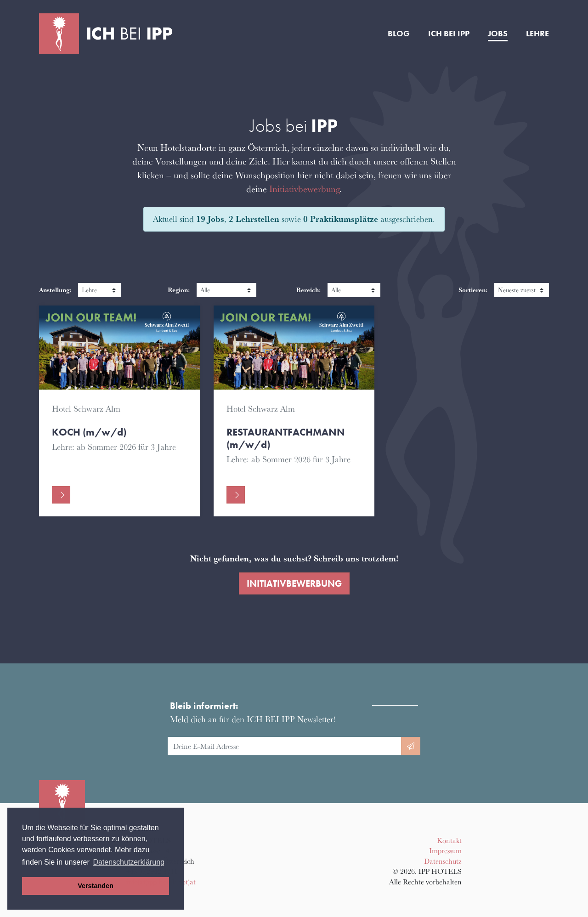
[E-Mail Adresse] (285, 746)
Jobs (498, 34)
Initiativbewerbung (304, 189)
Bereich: (308, 290)
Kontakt (449, 840)
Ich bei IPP (449, 34)
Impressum (445, 850)
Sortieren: (473, 290)
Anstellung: (55, 290)
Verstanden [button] (96, 886)
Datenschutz (443, 861)
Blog (399, 34)
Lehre (537, 34)
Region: (179, 290)
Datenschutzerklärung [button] (129, 862)
